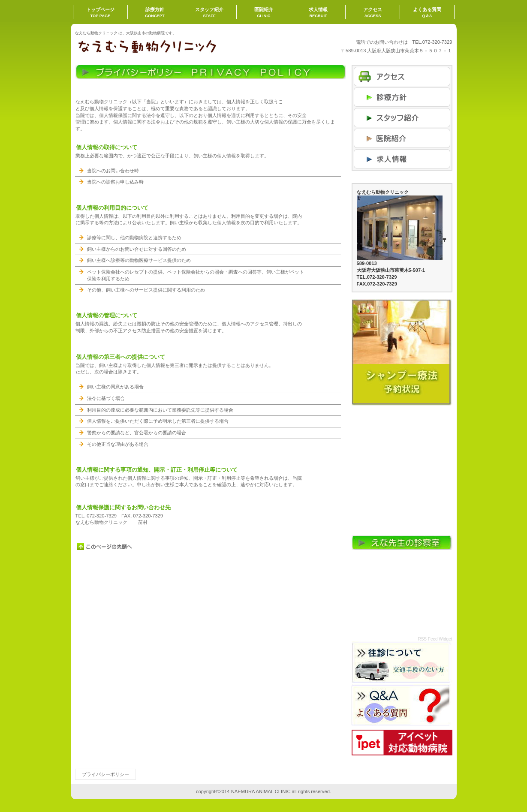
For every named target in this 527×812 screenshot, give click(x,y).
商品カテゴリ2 (402, 138)
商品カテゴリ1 (402, 118)
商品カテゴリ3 (402, 159)
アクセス (402, 77)
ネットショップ (402, 97)
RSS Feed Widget (435, 639)
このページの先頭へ (105, 547)
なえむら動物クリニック (161, 46)
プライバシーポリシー (105, 774)
